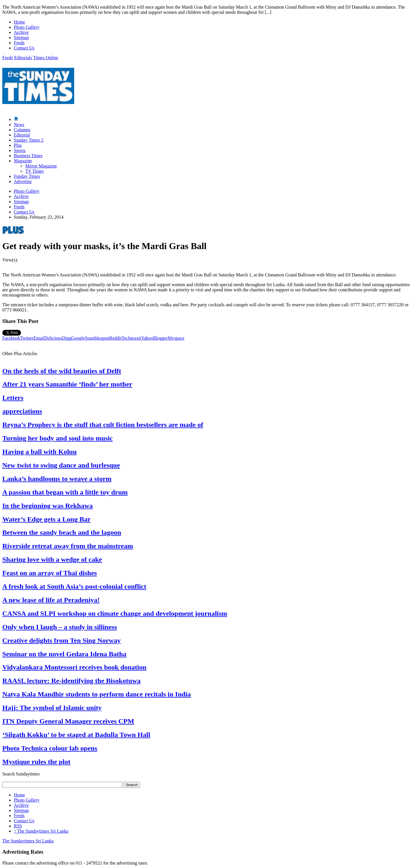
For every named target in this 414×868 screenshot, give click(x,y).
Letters (13, 398)
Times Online (46, 58)
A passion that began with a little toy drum (65, 492)
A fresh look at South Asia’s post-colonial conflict (74, 586)
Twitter (27, 338)
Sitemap (21, 37)
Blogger (160, 338)
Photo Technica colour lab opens (50, 748)
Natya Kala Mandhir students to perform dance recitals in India (97, 694)
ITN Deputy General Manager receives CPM (68, 721)
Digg (67, 338)
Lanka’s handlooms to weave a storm (57, 479)
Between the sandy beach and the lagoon (62, 532)
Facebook (11, 338)
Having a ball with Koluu (40, 452)
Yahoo (147, 338)
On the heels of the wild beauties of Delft (62, 371)
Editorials (23, 58)
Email (39, 338)
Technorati (131, 338)
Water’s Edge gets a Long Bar (46, 519)
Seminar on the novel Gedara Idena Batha (64, 654)
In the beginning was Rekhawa (48, 506)
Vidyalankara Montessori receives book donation (74, 667)
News (19, 125)
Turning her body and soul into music (57, 438)
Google (78, 338)
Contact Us (24, 48)
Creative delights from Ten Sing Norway (62, 640)
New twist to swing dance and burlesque (61, 465)
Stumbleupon (97, 338)
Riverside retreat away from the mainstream (68, 546)
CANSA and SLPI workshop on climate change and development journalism (115, 613)
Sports (20, 150)
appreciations (22, 411)
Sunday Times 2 (29, 140)
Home (19, 22)
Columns (22, 130)
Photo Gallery (27, 27)
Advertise (23, 181)
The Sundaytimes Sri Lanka (41, 831)
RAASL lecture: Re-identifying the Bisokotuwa (71, 681)
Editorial (22, 135)
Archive (21, 32)
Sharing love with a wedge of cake (52, 559)
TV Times (34, 171)
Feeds (19, 43)
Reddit (115, 338)
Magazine (23, 161)
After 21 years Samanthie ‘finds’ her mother (67, 384)
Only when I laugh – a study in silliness (60, 627)
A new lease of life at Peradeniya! (51, 600)
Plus (18, 145)
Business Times (28, 156)
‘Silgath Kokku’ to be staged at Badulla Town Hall (76, 735)
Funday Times (27, 176)
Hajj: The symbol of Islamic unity (52, 708)
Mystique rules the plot (36, 762)
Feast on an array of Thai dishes (50, 573)
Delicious (53, 338)
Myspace (176, 338)
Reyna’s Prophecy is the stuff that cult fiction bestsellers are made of (103, 425)
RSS (18, 826)
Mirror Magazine (41, 166)
